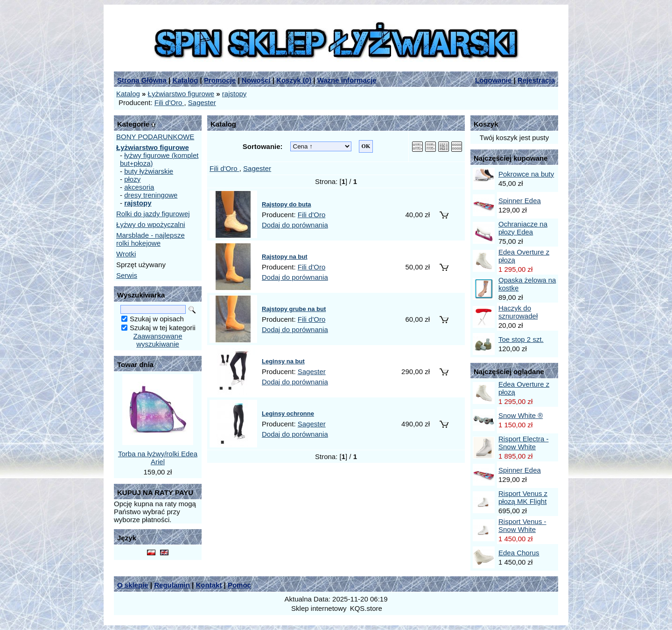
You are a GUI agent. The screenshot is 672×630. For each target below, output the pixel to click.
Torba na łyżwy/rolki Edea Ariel (158, 458)
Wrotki (126, 254)
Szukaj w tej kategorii (163, 328)
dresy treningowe (151, 195)
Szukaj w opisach (157, 319)
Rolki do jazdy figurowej (153, 214)
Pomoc (239, 585)
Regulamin (172, 585)
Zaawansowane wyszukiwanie (157, 340)
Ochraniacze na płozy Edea (523, 228)
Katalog (185, 80)
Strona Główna (142, 80)
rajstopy (234, 94)
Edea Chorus (519, 553)
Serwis (127, 275)
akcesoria (139, 187)
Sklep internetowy (319, 608)
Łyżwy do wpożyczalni (151, 224)
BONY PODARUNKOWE (155, 137)
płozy (132, 179)
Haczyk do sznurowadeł (518, 312)
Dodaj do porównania (295, 225)
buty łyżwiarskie (149, 171)
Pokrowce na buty (526, 174)
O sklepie (133, 585)
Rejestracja (536, 80)
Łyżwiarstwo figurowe (181, 94)
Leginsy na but (283, 361)
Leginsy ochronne (288, 414)
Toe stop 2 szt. (521, 339)
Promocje (220, 80)
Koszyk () (294, 80)
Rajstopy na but (285, 257)
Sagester (202, 103)
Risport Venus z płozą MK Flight (523, 497)
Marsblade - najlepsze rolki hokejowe (150, 239)
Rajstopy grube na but (294, 309)
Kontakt (209, 585)
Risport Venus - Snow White (522, 525)
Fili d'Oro (169, 103)
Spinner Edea (520, 201)
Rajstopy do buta (286, 204)
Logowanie (493, 80)
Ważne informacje (347, 80)
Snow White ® (521, 415)
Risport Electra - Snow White (524, 443)
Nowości (256, 80)
